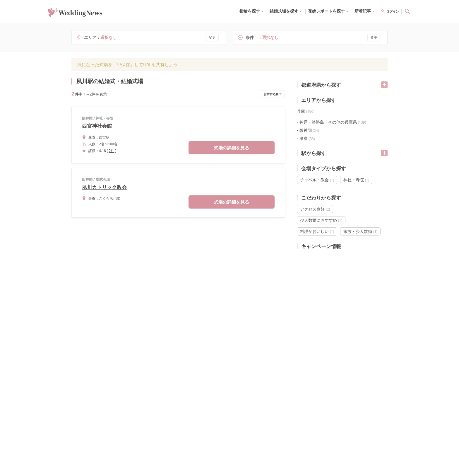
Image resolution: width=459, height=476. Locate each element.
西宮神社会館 (97, 126)
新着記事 (363, 11)
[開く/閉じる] (384, 85)
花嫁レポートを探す (326, 11)
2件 (111, 151)
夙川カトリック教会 (104, 187)
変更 (212, 37)
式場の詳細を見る (232, 148)
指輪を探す (250, 11)
